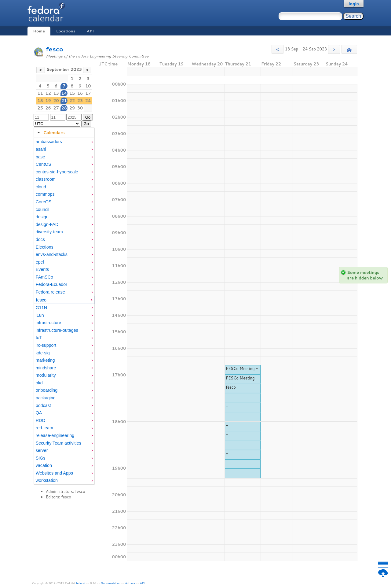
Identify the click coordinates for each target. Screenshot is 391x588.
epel (40, 262)
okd (39, 383)
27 (56, 108)
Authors (130, 583)
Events (42, 269)
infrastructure (48, 323)
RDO (41, 420)
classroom (46, 179)
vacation (44, 465)
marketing (45, 360)
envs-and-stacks (52, 254)
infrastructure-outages (57, 330)
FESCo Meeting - (242, 368)
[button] (278, 49)
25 (40, 108)
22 (72, 101)
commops (45, 194)
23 (80, 101)
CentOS (44, 164)
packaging (46, 398)
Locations (66, 31)
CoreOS (44, 202)
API (90, 31)
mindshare (46, 368)
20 (56, 101)
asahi (41, 149)
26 (48, 108)
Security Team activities (58, 443)
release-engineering (55, 435)
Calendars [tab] (50, 133)
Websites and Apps (54, 473)
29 (72, 108)
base (40, 157)
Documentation (111, 583)
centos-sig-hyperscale (57, 172)
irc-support (46, 345)
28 (64, 108)
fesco (55, 49)
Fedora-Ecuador (51, 284)
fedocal (81, 583)
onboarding (47, 390)
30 (80, 108)
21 (64, 101)
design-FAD (47, 224)
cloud (41, 187)
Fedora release (50, 292)
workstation (47, 480)
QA (39, 413)
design (42, 217)
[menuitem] (64, 142)
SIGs (41, 458)
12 (48, 93)
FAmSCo (44, 277)
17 (88, 93)
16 (80, 93)
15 (72, 93)
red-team (44, 428)
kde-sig (43, 353)
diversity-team (49, 232)
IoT (39, 338)
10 (88, 86)
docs (40, 239)
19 (48, 101)
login (354, 4)
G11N (41, 308)
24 (88, 101)
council (43, 209)
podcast (43, 405)
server (42, 450)
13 (56, 93)
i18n (40, 315)
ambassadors (49, 142)
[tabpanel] (64, 311)
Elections (45, 247)
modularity (46, 375)
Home (39, 31)
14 (64, 93)
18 (40, 101)
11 (40, 93)
